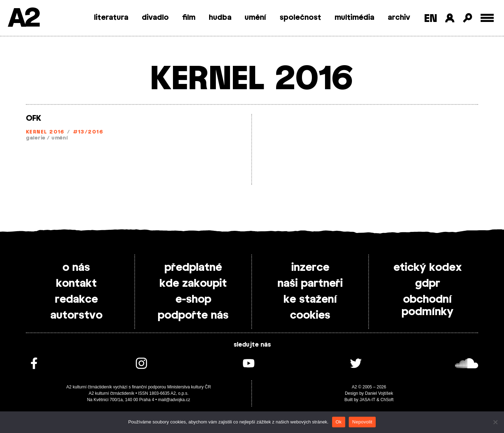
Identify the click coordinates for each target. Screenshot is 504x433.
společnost (300, 18)
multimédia (354, 18)
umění (255, 18)
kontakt (76, 284)
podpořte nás (193, 315)
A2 (23, 19)
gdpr (428, 284)
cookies (310, 315)
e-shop (193, 300)
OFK (33, 118)
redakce (76, 300)
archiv (399, 18)
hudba (220, 18)
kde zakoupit (193, 284)
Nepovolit (362, 422)
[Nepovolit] (495, 422)
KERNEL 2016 (45, 132)
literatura (111, 18)
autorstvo (76, 315)
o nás (76, 268)
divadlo (155, 18)
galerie (36, 138)
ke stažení (310, 300)
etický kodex (428, 268)
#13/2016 (88, 132)
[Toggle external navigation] (487, 18)
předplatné (193, 268)
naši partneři (310, 284)
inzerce (310, 268)
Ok (339, 422)
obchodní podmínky (427, 306)
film (189, 18)
